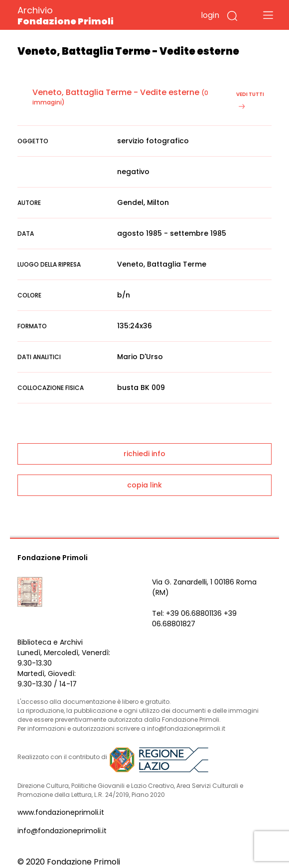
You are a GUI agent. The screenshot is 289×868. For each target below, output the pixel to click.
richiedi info (144, 454)
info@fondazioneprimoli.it (62, 831)
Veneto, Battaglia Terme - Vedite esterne (116, 92)
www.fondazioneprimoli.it (61, 812)
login (210, 15)
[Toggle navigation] (268, 15)
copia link (144, 485)
